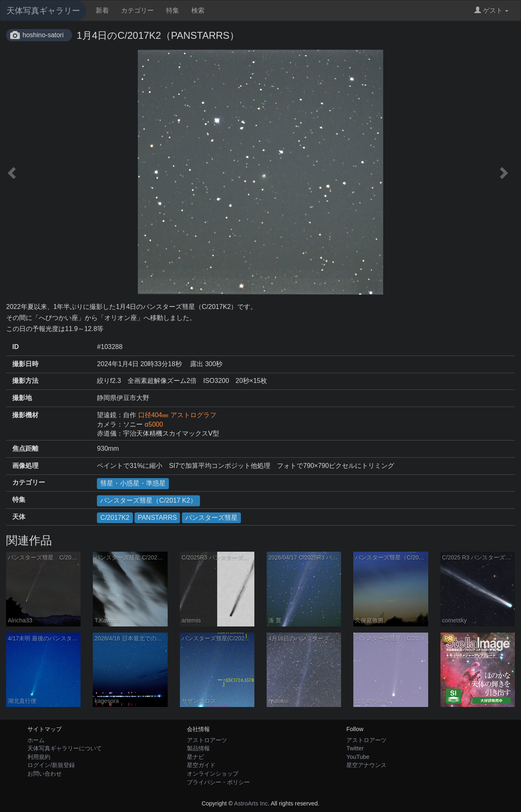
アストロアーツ (207, 740)
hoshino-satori (43, 35)
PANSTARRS (157, 518)
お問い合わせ (45, 774)
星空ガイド (201, 765)
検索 (198, 10)
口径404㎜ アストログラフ (177, 415)
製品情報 (198, 748)
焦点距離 (25, 449)
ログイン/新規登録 (51, 765)
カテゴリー (137, 10)
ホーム (36, 740)
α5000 (154, 424)
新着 (102, 10)
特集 (173, 10)
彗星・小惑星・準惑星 (133, 483)
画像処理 (25, 466)
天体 (19, 517)
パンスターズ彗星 (211, 518)
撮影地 (22, 398)
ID (16, 347)
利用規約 (39, 757)
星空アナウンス (366, 765)
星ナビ (195, 757)
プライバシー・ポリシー (218, 782)
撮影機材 (25, 415)
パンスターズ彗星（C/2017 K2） (148, 500)
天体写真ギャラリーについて (65, 748)
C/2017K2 (115, 518)
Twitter (355, 748)
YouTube (358, 757)
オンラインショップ (213, 774)
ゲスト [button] (491, 10)
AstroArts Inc (251, 803)
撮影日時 (25, 364)
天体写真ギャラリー (43, 11)
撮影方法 (25, 381)
